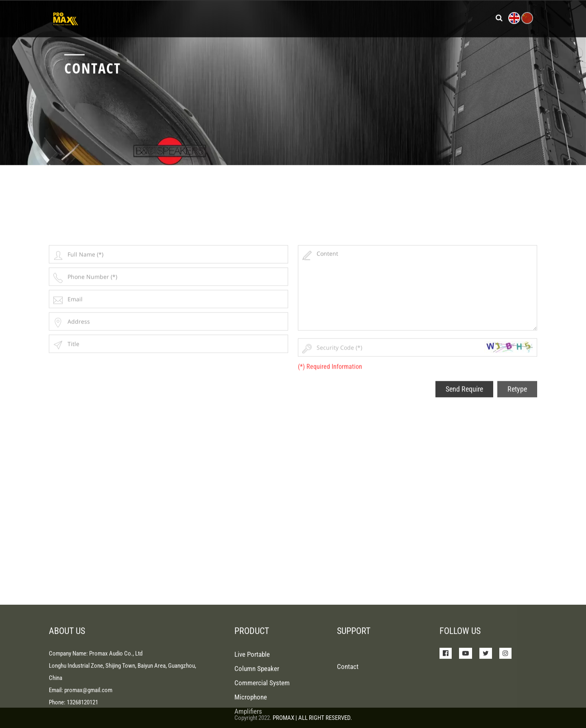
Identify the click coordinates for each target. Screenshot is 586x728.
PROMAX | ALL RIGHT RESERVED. (312, 718)
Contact (348, 696)
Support (354, 17)
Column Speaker (257, 698)
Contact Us (439, 17)
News (321, 17)
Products (267, 17)
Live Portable (252, 684)
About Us (394, 17)
